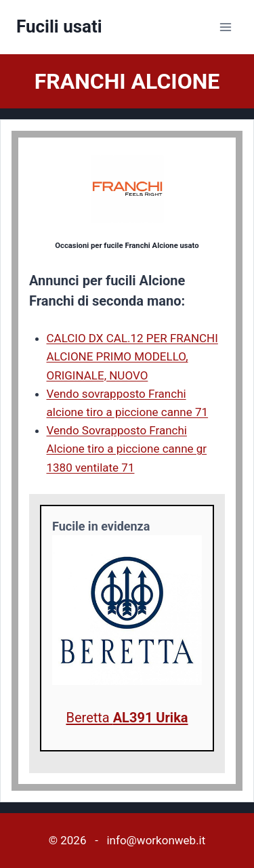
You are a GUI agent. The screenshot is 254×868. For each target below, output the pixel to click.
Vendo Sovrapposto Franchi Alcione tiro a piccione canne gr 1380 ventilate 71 (127, 449)
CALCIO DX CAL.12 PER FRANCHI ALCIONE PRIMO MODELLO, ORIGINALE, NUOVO (132, 356)
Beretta (127, 718)
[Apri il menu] (225, 27)
